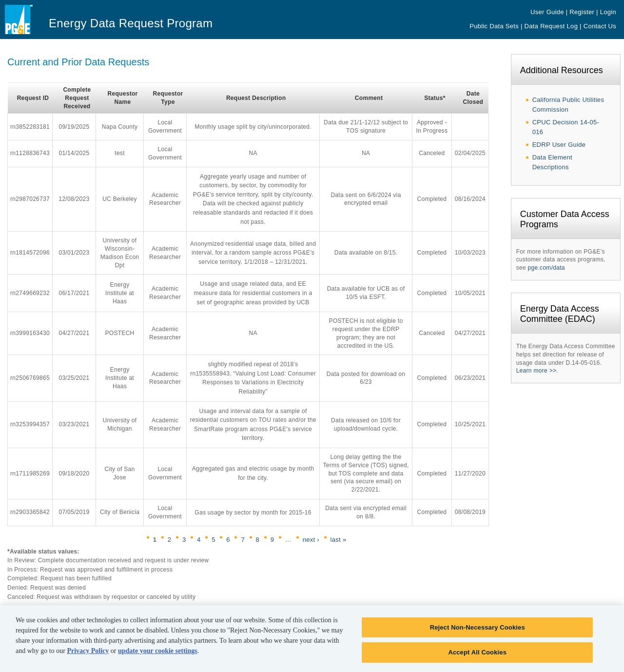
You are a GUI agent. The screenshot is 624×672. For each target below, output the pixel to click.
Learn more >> (536, 371)
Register (582, 12)
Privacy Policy (88, 655)
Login (608, 12)
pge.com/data (546, 268)
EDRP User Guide (559, 145)
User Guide (547, 12)
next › (311, 540)
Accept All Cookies (477, 657)
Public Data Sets (494, 26)
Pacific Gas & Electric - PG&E (26, 27)
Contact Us (600, 26)
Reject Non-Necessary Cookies (478, 631)
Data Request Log (551, 26)
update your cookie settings (158, 655)
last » (339, 540)
